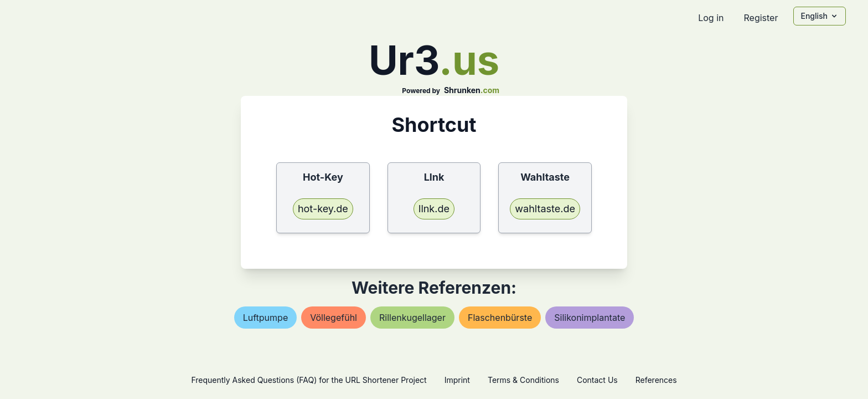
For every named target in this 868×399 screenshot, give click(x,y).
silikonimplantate (590, 318)
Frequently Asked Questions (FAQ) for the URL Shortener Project (309, 380)
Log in (711, 18)
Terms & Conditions (523, 380)
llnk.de (434, 209)
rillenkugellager (412, 318)
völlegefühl (334, 318)
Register (761, 18)
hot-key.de (323, 209)
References (656, 380)
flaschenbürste (500, 318)
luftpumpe (266, 318)
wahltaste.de (545, 209)
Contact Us (597, 380)
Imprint (457, 380)
